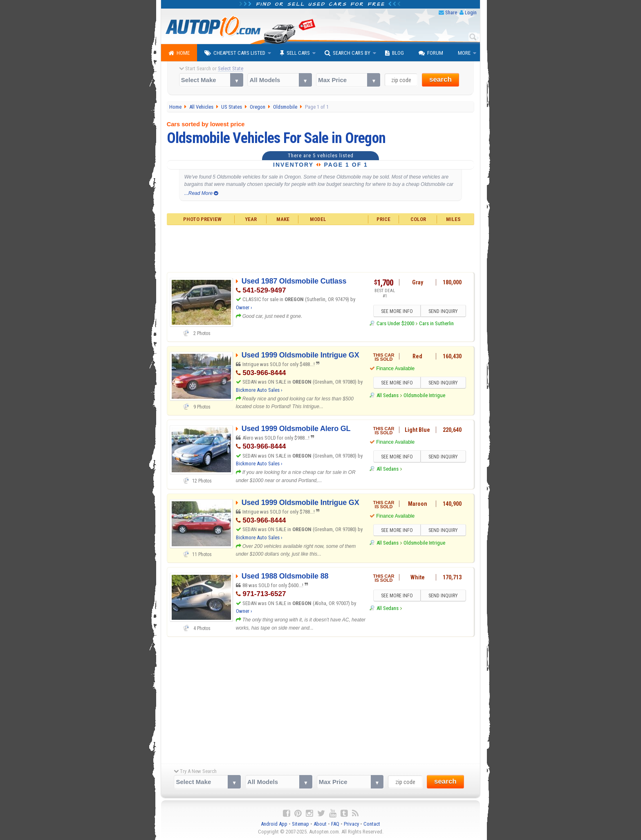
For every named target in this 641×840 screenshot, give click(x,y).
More (464, 53)
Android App (274, 824)
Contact (372, 824)
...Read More (201, 193)
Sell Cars (295, 53)
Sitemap (300, 824)
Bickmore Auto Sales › (259, 390)
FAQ (335, 824)
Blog (394, 53)
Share (451, 12)
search (440, 79)
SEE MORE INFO (397, 311)
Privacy (351, 824)
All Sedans (388, 395)
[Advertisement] (321, 248)
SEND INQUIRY (443, 311)
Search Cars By (347, 53)
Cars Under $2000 (395, 323)
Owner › (244, 307)
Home (179, 53)
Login (471, 12)
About (320, 824)
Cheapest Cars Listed (235, 53)
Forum (431, 53)
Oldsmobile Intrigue (424, 395)
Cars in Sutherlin (436, 323)
